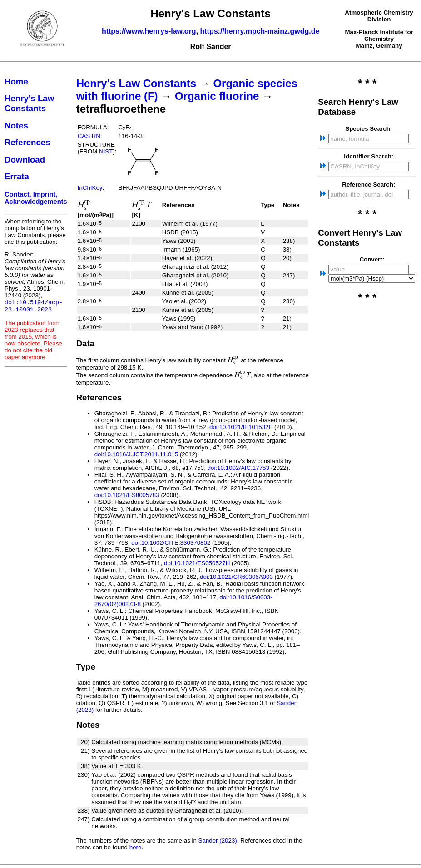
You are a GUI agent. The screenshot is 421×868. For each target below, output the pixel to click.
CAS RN (89, 136)
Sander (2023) (218, 841)
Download (25, 160)
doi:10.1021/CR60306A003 (236, 577)
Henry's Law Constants (29, 103)
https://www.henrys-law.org (149, 31)
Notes (16, 126)
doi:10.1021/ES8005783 (127, 495)
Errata (17, 176)
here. (136, 847)
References (27, 142)
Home (16, 81)
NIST (106, 151)
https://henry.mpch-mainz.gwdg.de (260, 31)
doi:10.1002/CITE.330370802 (171, 543)
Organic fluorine (217, 96)
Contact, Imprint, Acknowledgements (36, 198)
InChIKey (90, 188)
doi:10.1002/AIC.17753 (238, 468)
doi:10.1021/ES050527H (197, 563)
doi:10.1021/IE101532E (241, 427)
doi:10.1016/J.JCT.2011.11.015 (136, 454)
